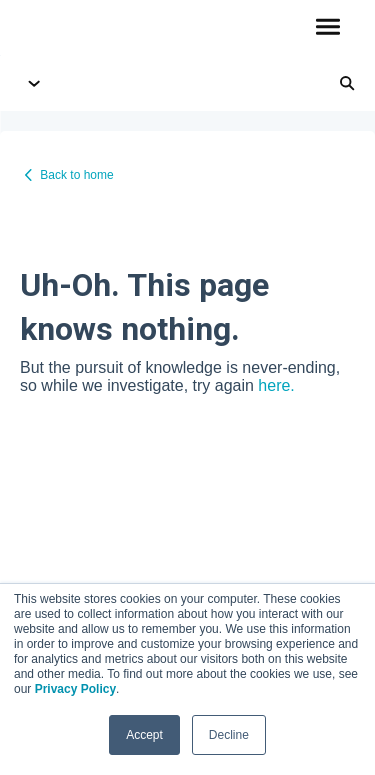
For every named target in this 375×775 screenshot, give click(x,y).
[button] (327, 28)
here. (276, 385)
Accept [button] (144, 735)
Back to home (76, 175)
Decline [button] (229, 735)
